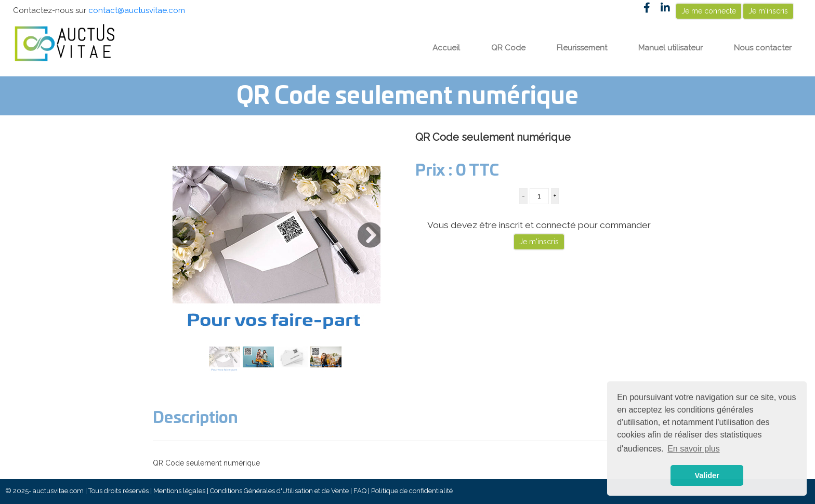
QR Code (508, 48)
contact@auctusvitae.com (137, 10)
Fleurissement (582, 48)
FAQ (360, 491)
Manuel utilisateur (671, 48)
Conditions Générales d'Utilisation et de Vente (279, 491)
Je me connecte (709, 11)
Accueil (446, 48)
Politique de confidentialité (412, 491)
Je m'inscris (768, 11)
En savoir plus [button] (694, 449)
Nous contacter (763, 48)
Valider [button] (707, 475)
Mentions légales (179, 491)
